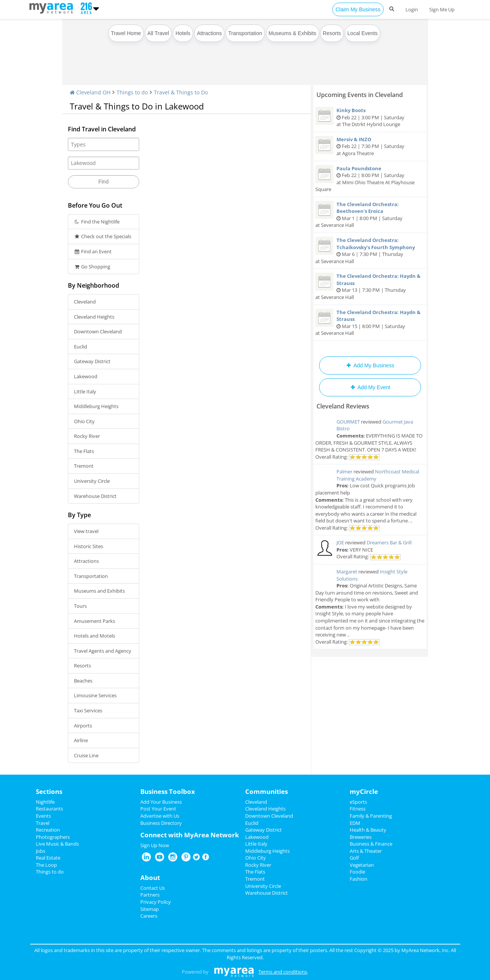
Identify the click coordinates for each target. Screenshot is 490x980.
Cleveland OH (90, 92)
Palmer (344, 472)
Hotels (183, 33)
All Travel (158, 33)
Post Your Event (158, 809)
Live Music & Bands (57, 844)
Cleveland (85, 302)
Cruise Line (86, 755)
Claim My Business (358, 9)
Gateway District (92, 361)
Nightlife (45, 802)
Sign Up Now (155, 845)
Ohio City (84, 421)
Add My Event (370, 387)
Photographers (53, 837)
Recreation (48, 830)
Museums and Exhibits (99, 591)
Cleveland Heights (94, 317)
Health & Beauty (368, 830)
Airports (83, 726)
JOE (340, 542)
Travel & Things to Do (181, 92)
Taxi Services (88, 710)
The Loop (46, 865)
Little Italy (85, 391)
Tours (80, 606)
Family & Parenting (371, 816)
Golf (354, 858)
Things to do (132, 92)
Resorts (332, 33)
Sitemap (150, 909)
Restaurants (49, 809)
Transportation (245, 33)
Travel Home (126, 33)
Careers (149, 916)
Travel (43, 823)
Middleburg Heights (96, 406)
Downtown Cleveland (98, 331)
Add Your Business (161, 802)
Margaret (347, 572)
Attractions (209, 33)
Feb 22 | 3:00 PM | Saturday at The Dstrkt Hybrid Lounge (370, 117)
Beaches (83, 681)
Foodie (357, 872)
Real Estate (48, 858)
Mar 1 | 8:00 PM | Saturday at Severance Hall (370, 215)
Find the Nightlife (97, 222)
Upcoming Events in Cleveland (360, 95)
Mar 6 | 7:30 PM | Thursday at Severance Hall (370, 251)
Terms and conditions (283, 972)
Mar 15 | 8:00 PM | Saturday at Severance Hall (370, 323)
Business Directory (161, 823)
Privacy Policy (156, 902)
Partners (150, 895)
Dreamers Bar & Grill (389, 542)
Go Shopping (92, 267)
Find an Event (93, 251)
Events (43, 816)
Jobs (41, 851)
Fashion (359, 879)
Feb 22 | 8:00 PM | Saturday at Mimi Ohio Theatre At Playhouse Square (370, 179)
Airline (81, 740)
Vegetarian (362, 865)
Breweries (361, 837)
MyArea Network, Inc (425, 950)
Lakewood (86, 376)
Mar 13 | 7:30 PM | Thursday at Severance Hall (370, 287)
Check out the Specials (103, 236)
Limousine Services (95, 695)
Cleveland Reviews (343, 406)
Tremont (84, 466)
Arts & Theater (366, 851)
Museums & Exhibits (293, 33)
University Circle (92, 481)
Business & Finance (371, 844)
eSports (358, 802)
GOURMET (348, 422)
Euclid (81, 347)
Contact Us (153, 888)
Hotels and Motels (94, 636)
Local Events (363, 33)
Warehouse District (95, 496)
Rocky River (87, 436)
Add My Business (370, 365)
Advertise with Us (160, 816)
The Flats (84, 451)
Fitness (358, 809)
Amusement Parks (94, 621)
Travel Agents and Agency (103, 651)
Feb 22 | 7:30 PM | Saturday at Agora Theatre (370, 146)
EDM (355, 823)
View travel (86, 531)
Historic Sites (88, 546)
